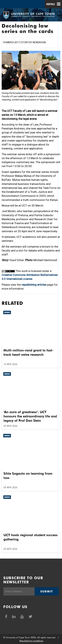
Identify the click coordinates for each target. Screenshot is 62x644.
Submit (47, 591)
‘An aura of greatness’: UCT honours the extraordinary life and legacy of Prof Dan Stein (30, 416)
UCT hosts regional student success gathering (31, 537)
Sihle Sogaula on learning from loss (28, 476)
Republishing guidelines (31, 641)
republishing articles (34, 285)
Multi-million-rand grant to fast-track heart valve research (28, 352)
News (7, 312)
